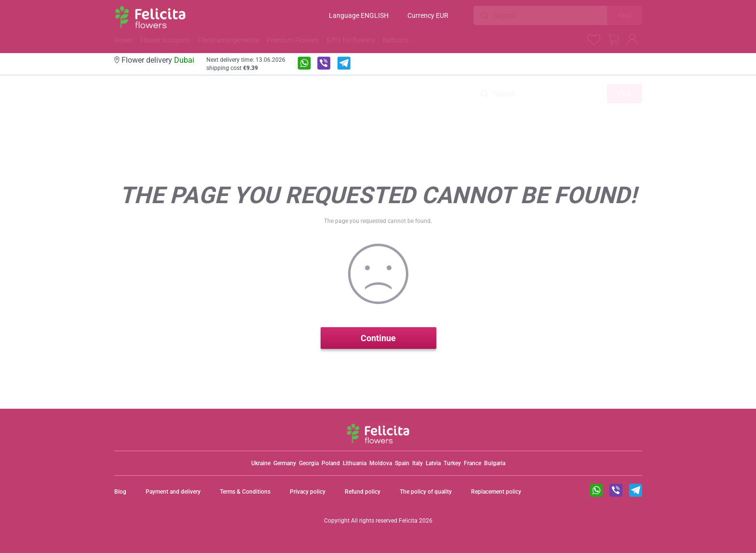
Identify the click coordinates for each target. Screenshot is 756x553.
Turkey (452, 463)
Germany (285, 463)
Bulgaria (495, 463)
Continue (378, 338)
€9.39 (250, 68)
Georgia (309, 463)
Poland (331, 463)
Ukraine (261, 463)
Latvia (433, 463)
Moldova (381, 463)
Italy (418, 463)
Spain (402, 463)
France (472, 463)
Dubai (184, 60)
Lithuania (355, 463)
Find (625, 15)
